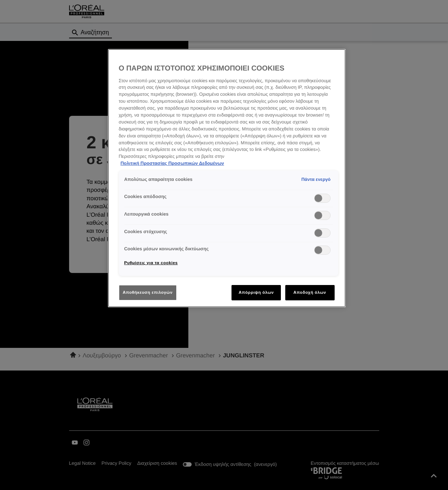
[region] (227, 178)
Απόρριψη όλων (256, 292)
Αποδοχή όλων (310, 292)
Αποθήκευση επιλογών (148, 292)
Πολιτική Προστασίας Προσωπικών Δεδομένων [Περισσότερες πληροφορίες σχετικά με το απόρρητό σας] (172, 163)
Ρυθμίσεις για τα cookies (151, 263)
